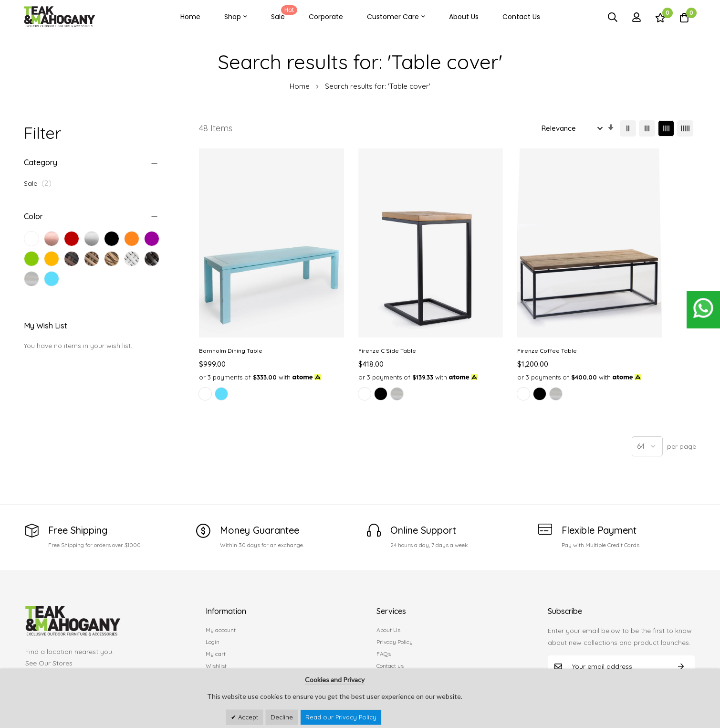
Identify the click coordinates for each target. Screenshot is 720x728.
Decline (282, 717)
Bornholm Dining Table (231, 312)
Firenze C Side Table (356, 312)
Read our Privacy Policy (341, 717)
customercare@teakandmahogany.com (89, 653)
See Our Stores (49, 634)
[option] (205, 364)
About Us (464, 17)
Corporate (326, 17)
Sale (282, 13)
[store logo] (60, 17)
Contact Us (521, 17)
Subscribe (681, 637)
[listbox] (256, 366)
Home (190, 17)
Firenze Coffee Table (485, 312)
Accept (247, 717)
